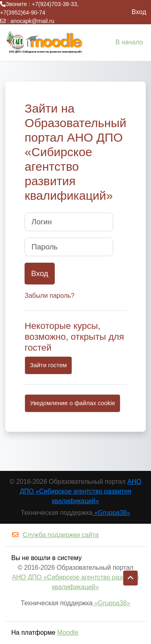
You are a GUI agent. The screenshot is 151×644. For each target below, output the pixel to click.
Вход (139, 12)
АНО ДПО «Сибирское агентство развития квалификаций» (81, 491)
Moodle (68, 632)
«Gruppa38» (111, 513)
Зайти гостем (48, 365)
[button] (130, 578)
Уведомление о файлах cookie (72, 403)
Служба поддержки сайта (55, 535)
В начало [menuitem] (129, 42)
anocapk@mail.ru (32, 21)
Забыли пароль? (50, 296)
